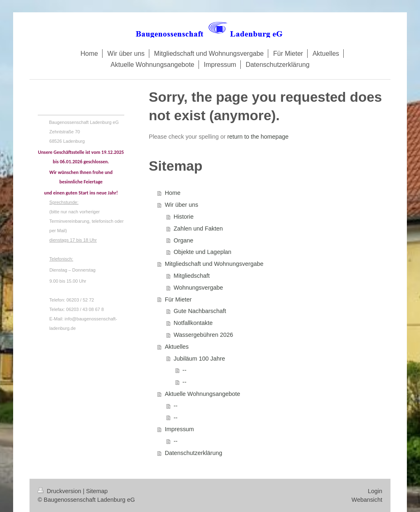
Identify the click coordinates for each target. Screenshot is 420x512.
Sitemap (97, 491)
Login (375, 491)
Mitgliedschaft (192, 276)
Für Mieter (178, 299)
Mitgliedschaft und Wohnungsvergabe (214, 264)
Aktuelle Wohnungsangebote (203, 394)
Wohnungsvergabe (198, 288)
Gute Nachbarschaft (200, 311)
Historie (184, 217)
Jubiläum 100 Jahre (199, 359)
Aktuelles (177, 347)
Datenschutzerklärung (194, 453)
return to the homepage (258, 137)
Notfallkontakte (193, 323)
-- (185, 370)
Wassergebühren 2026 (203, 335)
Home (173, 193)
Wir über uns (182, 205)
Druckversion (60, 491)
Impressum (179, 429)
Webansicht (367, 500)
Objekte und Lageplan (202, 252)
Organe (183, 240)
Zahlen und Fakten (198, 229)
